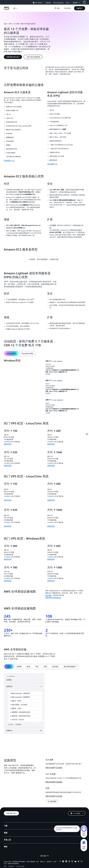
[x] (60, 856)
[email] (82, 856)
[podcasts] (79, 856)
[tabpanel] (44, 386)
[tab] (12, 353)
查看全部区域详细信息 (53, 598)
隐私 (5, 860)
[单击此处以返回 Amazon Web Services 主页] (6, 9)
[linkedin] (66, 856)
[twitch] (72, 856)
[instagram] (69, 856)
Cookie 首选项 (20, 860)
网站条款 (11, 860)
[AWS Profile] (84, 2)
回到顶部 (44, 850)
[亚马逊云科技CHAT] (84, 829)
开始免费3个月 (52, 164)
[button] (80, 8)
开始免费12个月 (9, 160)
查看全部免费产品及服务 (54, 768)
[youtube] (75, 856)
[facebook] (63, 856)
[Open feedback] (87, 434)
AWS (5, 24)
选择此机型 (8, 444)
